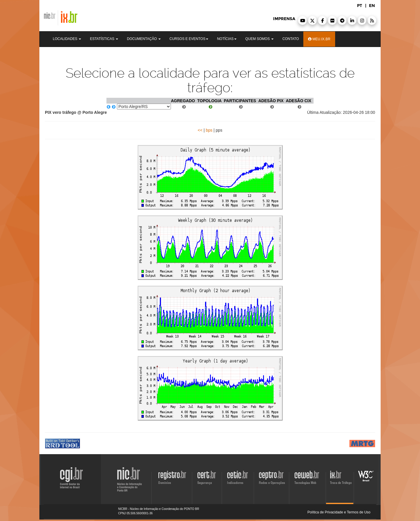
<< (200, 130)
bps (209, 130)
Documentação (144, 39)
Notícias (227, 39)
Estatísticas (104, 39)
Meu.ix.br (319, 39)
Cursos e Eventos (189, 39)
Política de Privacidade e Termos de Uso (339, 512)
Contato (291, 39)
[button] (302, 20)
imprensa (284, 19)
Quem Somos (259, 39)
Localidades (67, 39)
